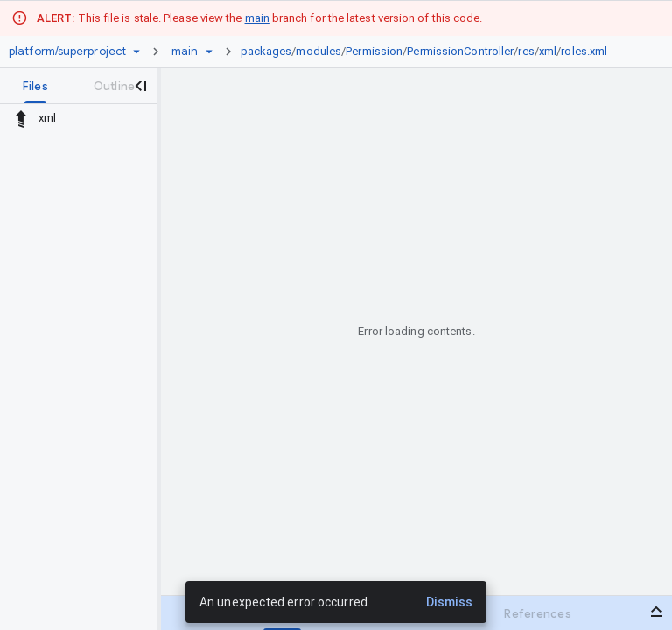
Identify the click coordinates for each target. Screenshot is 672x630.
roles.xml (584, 51)
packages (266, 51)
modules (318, 51)
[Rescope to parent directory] (21, 118)
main (257, 18)
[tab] (35, 86)
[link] (429, 52)
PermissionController (460, 51)
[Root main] (185, 52)
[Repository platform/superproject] (67, 52)
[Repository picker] (136, 52)
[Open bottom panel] (656, 612)
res (526, 51)
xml (548, 51)
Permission (374, 51)
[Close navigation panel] (140, 86)
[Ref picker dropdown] (209, 52)
